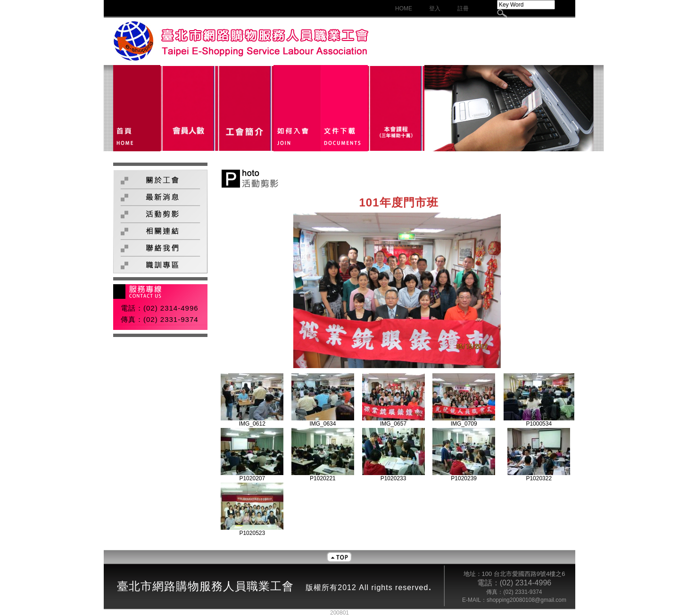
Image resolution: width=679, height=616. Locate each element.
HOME (404, 8)
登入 (435, 8)
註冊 (463, 8)
